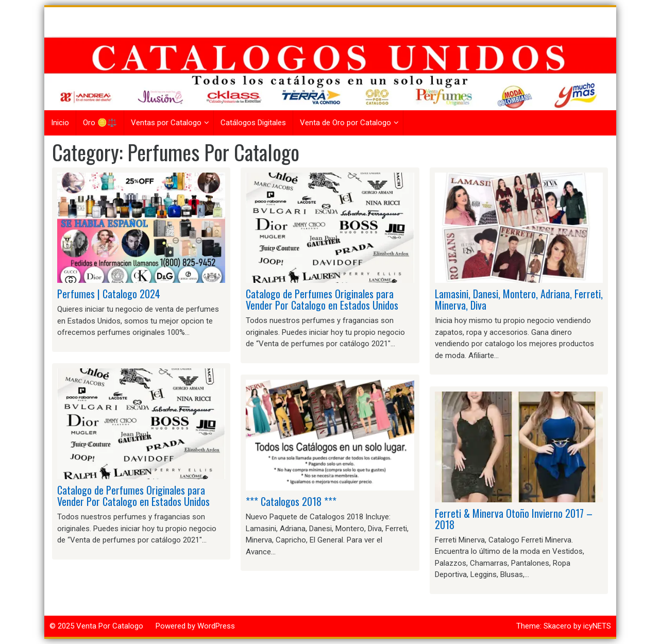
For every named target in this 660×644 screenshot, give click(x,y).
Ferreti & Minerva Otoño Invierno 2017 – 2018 (514, 519)
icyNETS (597, 626)
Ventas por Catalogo (166, 123)
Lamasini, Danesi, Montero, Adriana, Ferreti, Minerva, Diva (519, 299)
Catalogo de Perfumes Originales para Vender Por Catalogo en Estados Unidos (133, 496)
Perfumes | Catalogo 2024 (109, 294)
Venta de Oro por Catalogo (345, 123)
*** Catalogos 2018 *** (291, 501)
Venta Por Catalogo (110, 626)
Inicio (60, 123)
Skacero (557, 626)
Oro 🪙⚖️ (100, 123)
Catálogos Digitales (253, 123)
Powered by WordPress (195, 626)
